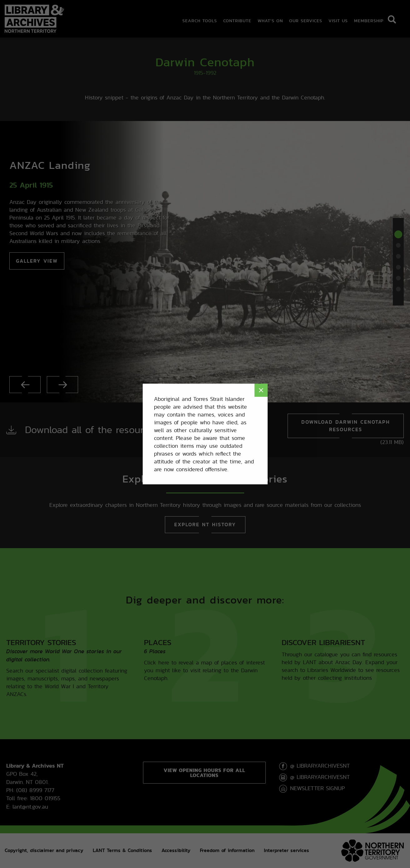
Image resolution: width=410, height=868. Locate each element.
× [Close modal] (261, 390)
